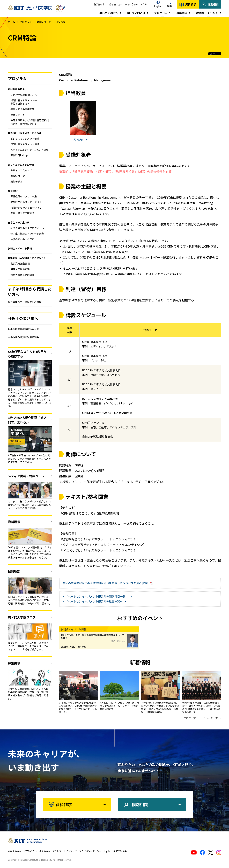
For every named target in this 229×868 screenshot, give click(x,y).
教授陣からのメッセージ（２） (27, 208)
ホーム (12, 22)
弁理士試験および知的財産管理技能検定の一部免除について (30, 122)
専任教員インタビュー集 (24, 196)
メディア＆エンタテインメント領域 (30, 150)
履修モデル (17, 181)
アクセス (145, 4)
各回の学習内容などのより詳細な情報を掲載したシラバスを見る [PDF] (106, 583)
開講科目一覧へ (95, 596)
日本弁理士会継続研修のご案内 (25, 329)
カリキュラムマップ (21, 170)
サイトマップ (70, 851)
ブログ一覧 (190, 718)
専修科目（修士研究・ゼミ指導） (26, 133)
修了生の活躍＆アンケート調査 (27, 234)
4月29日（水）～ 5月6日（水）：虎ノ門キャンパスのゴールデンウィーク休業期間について (120, 706)
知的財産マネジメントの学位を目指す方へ (24, 102)
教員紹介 (13, 191)
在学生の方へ (100, 4)
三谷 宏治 (77, 140)
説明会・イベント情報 (20, 248)
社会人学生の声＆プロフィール (27, 228)
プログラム (26, 22)
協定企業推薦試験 (20, 269)
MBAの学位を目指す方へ (24, 95)
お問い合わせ (131, 4)
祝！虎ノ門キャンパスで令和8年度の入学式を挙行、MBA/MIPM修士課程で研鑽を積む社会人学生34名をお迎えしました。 (78, 707)
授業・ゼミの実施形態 (23, 109)
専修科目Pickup (19, 155)
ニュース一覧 (211, 718)
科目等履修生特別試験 (23, 275)
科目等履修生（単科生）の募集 (25, 302)
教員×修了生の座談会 (23, 213)
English (107, 851)
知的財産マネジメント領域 (25, 144)
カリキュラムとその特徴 (21, 165)
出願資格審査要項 (20, 263)
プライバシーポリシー (90, 851)
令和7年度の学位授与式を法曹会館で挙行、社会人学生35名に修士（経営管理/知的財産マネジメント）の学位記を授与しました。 (202, 707)
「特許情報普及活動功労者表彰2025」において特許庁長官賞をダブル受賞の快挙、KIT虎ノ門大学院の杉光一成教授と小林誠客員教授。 (160, 707)
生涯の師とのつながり (23, 239)
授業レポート (18, 115)
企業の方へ (45, 851)
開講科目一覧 (44, 22)
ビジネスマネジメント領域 (25, 139)
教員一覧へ (93, 601)
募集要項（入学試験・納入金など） (27, 258)
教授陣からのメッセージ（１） (27, 202)
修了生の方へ (116, 4)
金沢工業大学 (120, 851)
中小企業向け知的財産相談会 (24, 337)
